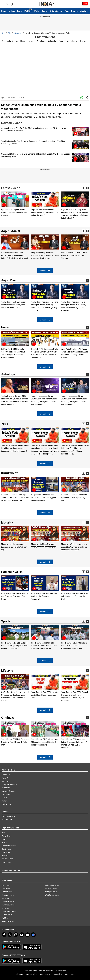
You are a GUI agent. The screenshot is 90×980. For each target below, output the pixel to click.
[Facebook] (4, 935)
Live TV (5, 798)
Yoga (61, 41)
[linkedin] (28, 935)
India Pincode (7, 819)
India (19, 11)
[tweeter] (10, 935)
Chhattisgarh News (9, 911)
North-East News (8, 902)
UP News (5, 908)
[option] (15, 204)
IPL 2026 (28, 11)
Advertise (5, 781)
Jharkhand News (8, 895)
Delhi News (6, 889)
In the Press (6, 788)
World (37, 11)
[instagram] (16, 935)
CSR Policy (58, 974)
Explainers (6, 856)
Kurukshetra (10, 473)
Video (9, 33)
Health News (6, 862)
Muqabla (7, 522)
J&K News (6, 918)
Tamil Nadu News (8, 905)
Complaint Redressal (9, 785)
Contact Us (6, 775)
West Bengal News (52, 895)
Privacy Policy (45, 974)
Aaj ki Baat (21, 41)
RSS (72, 974)
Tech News (6, 852)
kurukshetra (72, 41)
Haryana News (7, 892)
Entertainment (56, 11)
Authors (5, 801)
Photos (74, 11)
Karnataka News (8, 921)
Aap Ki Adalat (11, 231)
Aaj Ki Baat (9, 280)
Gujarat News (7, 915)
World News (6, 836)
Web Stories (6, 804)
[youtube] (22, 935)
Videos (12, 11)
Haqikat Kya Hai (12, 572)
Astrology (41, 41)
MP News (5, 898)
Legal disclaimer (31, 974)
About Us (5, 778)
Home (4, 11)
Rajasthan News (51, 889)
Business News (7, 859)
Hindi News (6, 794)
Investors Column (8, 791)
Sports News (6, 849)
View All (45, 271)
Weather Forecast (8, 816)
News (4, 33)
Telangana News (51, 892)
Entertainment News (9, 846)
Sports (44, 11)
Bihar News (6, 885)
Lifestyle (84, 11)
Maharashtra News (52, 885)
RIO (66, 974)
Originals (52, 41)
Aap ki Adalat (7, 41)
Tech (67, 11)
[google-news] (33, 935)
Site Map (19, 974)
